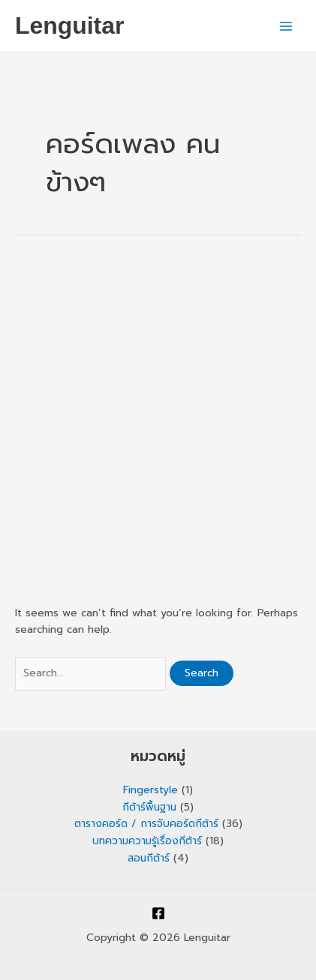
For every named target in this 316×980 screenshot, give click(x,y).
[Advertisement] (158, 419)
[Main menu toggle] (286, 26)
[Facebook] (158, 913)
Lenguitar (69, 25)
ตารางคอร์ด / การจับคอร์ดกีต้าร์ (146, 824)
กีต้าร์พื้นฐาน (149, 807)
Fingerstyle (150, 790)
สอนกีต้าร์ (149, 858)
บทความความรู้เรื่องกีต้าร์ (147, 841)
